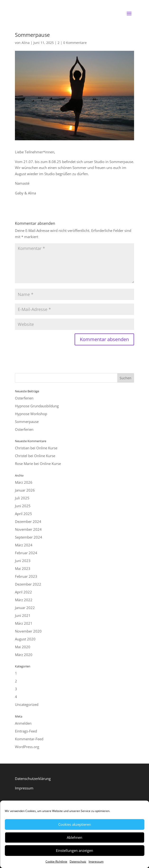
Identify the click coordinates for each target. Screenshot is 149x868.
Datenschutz (78, 861)
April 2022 (23, 592)
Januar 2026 (25, 490)
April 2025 (23, 514)
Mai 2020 (23, 647)
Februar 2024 (26, 553)
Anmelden (23, 723)
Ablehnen (74, 837)
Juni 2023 (23, 561)
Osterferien (24, 398)
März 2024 (24, 545)
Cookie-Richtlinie (56, 861)
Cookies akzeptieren (75, 824)
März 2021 (24, 623)
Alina (26, 43)
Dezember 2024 (28, 521)
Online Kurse (47, 448)
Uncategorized (27, 704)
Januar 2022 (25, 608)
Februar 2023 (26, 576)
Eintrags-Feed (26, 731)
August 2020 (25, 639)
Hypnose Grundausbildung (37, 406)
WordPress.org (27, 747)
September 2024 (29, 537)
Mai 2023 (23, 568)
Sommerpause (27, 422)
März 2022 (24, 600)
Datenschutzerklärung (33, 779)
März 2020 (24, 655)
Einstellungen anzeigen (74, 850)
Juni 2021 (23, 615)
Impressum (96, 861)
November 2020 (28, 631)
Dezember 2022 (28, 584)
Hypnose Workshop (31, 414)
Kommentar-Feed (29, 739)
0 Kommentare (75, 43)
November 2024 (28, 529)
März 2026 (24, 482)
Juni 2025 (23, 506)
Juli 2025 (22, 498)
